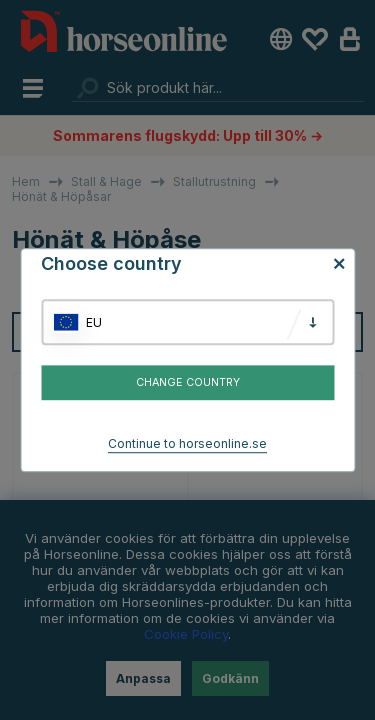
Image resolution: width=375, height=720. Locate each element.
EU (94, 322)
